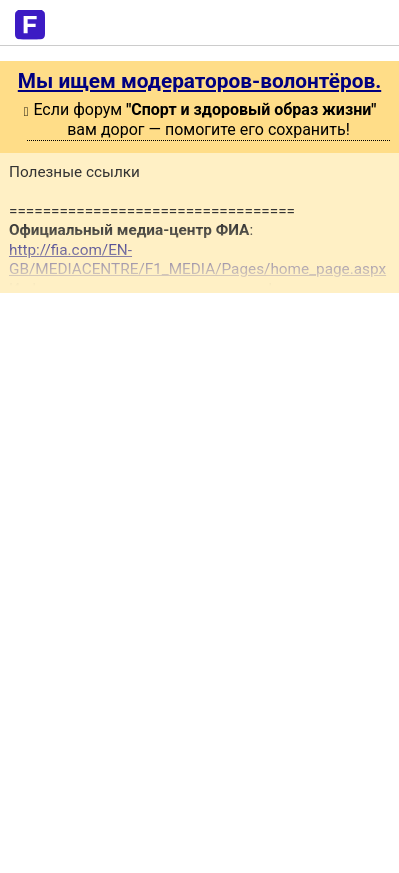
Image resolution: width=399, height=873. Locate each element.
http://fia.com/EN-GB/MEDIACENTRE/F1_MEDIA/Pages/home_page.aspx (197, 259)
